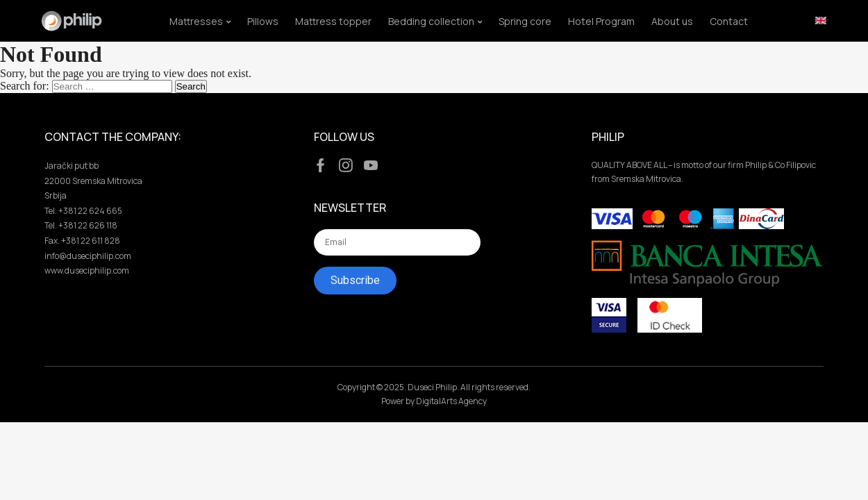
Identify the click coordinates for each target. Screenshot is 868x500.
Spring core (525, 21)
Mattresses (196, 21)
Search (191, 86)
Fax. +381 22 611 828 (82, 241)
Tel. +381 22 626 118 (81, 225)
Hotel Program (601, 21)
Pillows (263, 21)
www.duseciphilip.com (87, 270)
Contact (729, 21)
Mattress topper (333, 21)
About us (672, 21)
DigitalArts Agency (451, 401)
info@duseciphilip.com (88, 256)
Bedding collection (431, 21)
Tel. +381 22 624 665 (83, 211)
